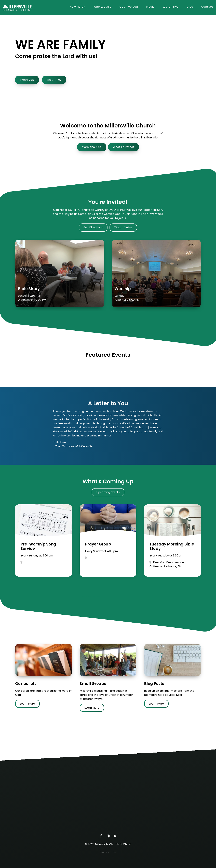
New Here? (77, 7)
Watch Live (171, 7)
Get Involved (129, 7)
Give (190, 7)
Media (150, 7)
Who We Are (102, 7)
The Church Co (108, 852)
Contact (207, 7)
